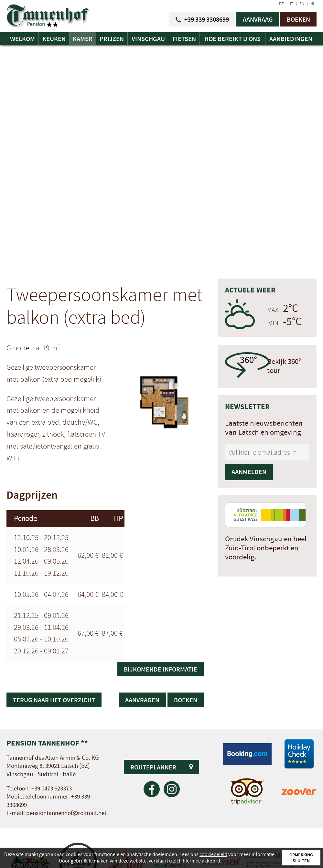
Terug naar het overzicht (54, 700)
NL (313, 4)
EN (302, 4)
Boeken (186, 700)
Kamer (83, 39)
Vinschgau (148, 39)
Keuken (54, 39)
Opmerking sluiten (301, 858)
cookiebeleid (213, 854)
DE (281, 4)
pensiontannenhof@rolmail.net (66, 813)
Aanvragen (142, 700)
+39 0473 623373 (52, 789)
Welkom (22, 39)
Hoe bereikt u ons (232, 39)
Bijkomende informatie (161, 669)
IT (292, 4)
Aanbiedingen (291, 39)
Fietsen (184, 39)
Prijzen (112, 39)
